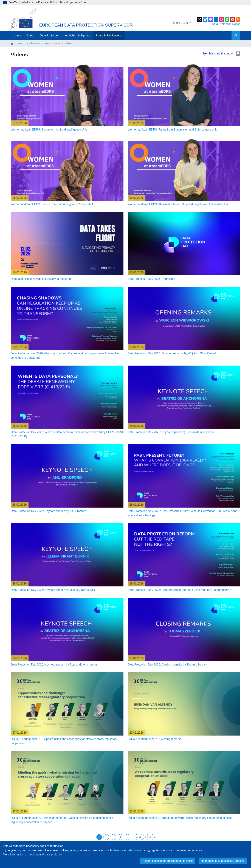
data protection (54, 854)
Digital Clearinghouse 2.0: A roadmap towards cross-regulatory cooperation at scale (180, 818)
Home (17, 35)
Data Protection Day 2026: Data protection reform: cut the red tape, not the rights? (179, 590)
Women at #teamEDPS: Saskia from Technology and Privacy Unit (52, 204)
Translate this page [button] (221, 53)
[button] (205, 54)
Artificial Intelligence (77, 35)
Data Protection (50, 35)
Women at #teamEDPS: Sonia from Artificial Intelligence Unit (49, 130)
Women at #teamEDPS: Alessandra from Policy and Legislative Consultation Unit (179, 204)
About (30, 35)
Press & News (52, 44)
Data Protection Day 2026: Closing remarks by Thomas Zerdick (167, 665)
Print (238, 54)
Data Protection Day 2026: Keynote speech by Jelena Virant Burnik (53, 590)
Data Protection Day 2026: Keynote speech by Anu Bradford (49, 511)
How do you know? (73, 2)
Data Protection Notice (226, 24)
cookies (34, 854)
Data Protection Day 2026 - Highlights (151, 279)
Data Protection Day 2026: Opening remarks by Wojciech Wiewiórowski (173, 353)
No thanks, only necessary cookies (223, 861)
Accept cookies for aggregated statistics (168, 861)
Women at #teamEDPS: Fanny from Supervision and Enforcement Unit (172, 130)
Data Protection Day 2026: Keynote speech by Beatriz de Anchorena (171, 432)
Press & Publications (109, 35)
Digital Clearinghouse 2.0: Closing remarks (155, 739)
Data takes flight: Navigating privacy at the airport (42, 279)
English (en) (181, 23)
